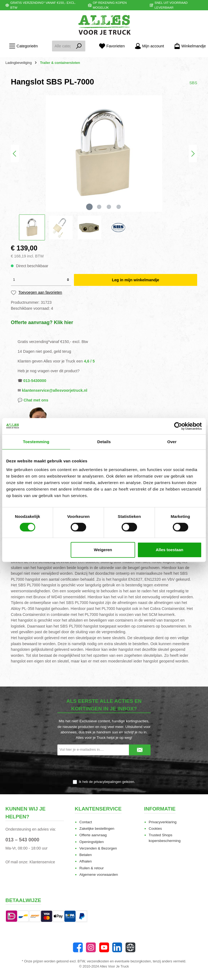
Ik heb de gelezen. (107, 782)
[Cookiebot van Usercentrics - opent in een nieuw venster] (178, 426)
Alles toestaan (170, 550)
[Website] (130, 947)
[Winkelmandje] (188, 46)
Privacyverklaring (163, 822)
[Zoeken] (79, 46)
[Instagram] (91, 947)
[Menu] (23, 46)
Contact (86, 822)
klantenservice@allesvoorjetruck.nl (55, 390)
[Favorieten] (112, 46)
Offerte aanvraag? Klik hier (42, 322)
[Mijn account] (149, 46)
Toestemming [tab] (36, 442)
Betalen (86, 855)
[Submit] (140, 750)
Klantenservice (42, 862)
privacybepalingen (108, 782)
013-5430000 (35, 381)
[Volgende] (193, 154)
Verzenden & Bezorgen (98, 848)
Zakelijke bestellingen (97, 829)
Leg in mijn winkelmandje (135, 280)
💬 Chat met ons (33, 400)
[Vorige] (15, 154)
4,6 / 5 (89, 361)
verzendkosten (98, 961)
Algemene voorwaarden (99, 875)
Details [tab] (104, 442)
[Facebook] (78, 947)
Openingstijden (92, 842)
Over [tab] (172, 442)
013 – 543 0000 (22, 840)
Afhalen (86, 861)
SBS (193, 83)
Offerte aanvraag (93, 835)
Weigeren (103, 550)
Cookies (155, 829)
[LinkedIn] (117, 947)
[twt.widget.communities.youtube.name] (104, 947)
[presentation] (104, 768)
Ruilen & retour (92, 868)
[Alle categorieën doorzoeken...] (62, 46)
